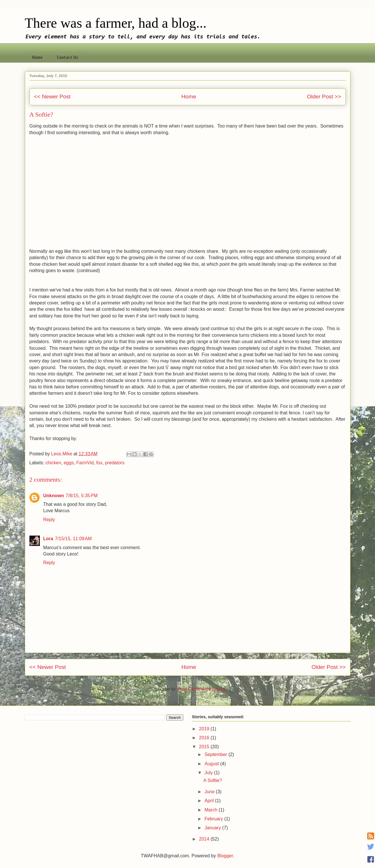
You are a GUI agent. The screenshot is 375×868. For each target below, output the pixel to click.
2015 (205, 747)
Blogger (225, 856)
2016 (205, 738)
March (211, 810)
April (210, 801)
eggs (69, 463)
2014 (205, 839)
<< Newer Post (52, 97)
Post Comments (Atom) (202, 689)
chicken (53, 463)
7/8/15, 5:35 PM (82, 496)
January (213, 828)
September (216, 754)
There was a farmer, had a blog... (116, 23)
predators (115, 463)
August (212, 764)
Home (37, 57)
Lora (48, 539)
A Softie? (212, 780)
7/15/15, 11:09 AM (73, 539)
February (214, 819)
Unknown (54, 496)
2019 (205, 729)
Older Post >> (324, 97)
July (209, 773)
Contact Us (67, 57)
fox (99, 463)
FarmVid (85, 463)
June (210, 792)
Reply (49, 520)
